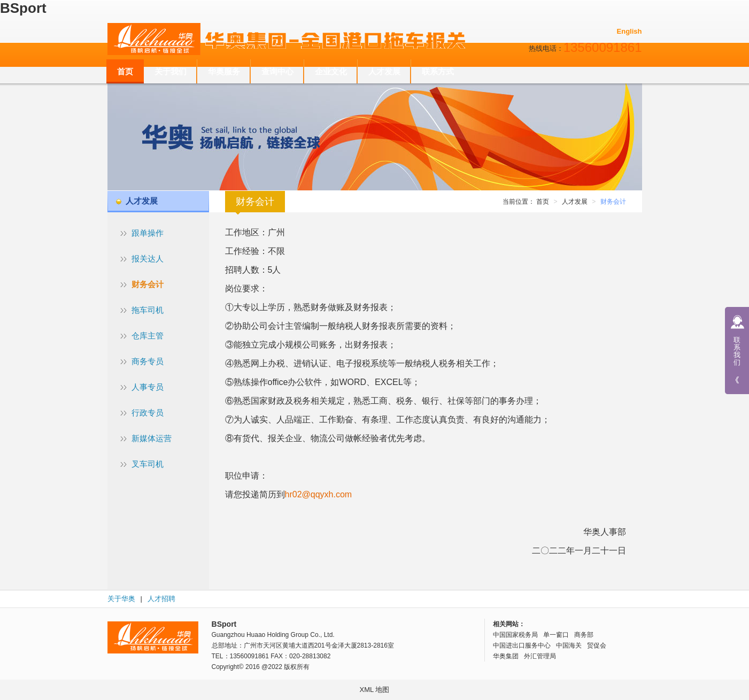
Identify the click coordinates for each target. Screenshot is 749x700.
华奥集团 (506, 656)
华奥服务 (224, 71)
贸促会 (597, 645)
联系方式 (438, 71)
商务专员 (148, 361)
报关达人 (148, 259)
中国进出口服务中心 (522, 645)
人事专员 (148, 387)
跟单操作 (148, 233)
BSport (23, 8)
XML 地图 (375, 690)
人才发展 (384, 71)
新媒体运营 (152, 438)
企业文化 (331, 71)
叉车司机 (148, 464)
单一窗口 (556, 635)
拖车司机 (148, 310)
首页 (125, 71)
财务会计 (148, 284)
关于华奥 (121, 599)
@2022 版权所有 (285, 667)
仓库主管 (148, 336)
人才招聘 (161, 599)
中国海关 (569, 645)
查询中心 (277, 71)
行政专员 (148, 413)
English (630, 31)
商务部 (584, 635)
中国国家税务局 (515, 635)
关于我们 (171, 71)
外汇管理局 (540, 656)
